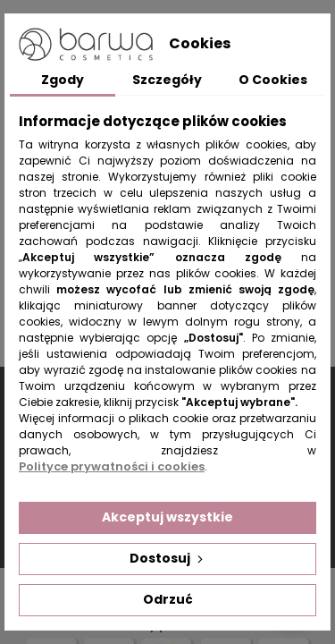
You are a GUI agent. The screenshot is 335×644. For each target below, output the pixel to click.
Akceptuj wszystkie (167, 517)
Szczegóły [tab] (167, 80)
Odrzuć (168, 599)
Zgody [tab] (63, 80)
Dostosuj (168, 558)
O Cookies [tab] (273, 80)
